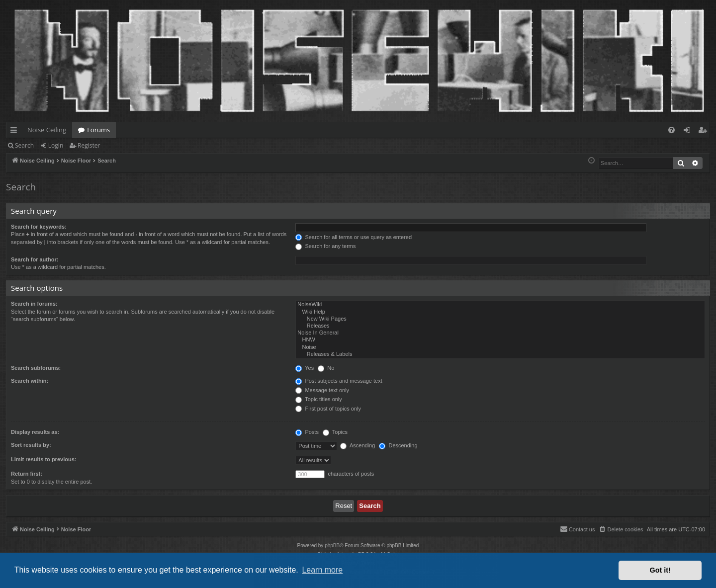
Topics (335, 432)
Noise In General (500, 333)
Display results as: (35, 432)
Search (24, 145)
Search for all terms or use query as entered (354, 237)
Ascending (358, 445)
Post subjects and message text (339, 381)
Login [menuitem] (689, 132)
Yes (305, 368)
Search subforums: (36, 368)
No (326, 368)
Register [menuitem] (705, 132)
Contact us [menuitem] (578, 529)
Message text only (322, 390)
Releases (500, 326)
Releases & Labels (500, 354)
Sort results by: (31, 445)
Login (56, 145)
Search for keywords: (39, 227)
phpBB (332, 546)
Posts (307, 432)
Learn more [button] (322, 570)
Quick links (16, 132)
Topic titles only (318, 399)
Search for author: (35, 259)
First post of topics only (328, 409)
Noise (500, 347)
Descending (398, 445)
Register (89, 145)
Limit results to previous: (44, 459)
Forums (98, 130)
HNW (500, 340)
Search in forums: (34, 304)
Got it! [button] (660, 570)
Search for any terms (325, 246)
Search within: (30, 381)
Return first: (27, 474)
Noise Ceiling (47, 130)
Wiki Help (500, 312)
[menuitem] (671, 130)
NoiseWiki (500, 305)
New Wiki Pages (500, 319)
